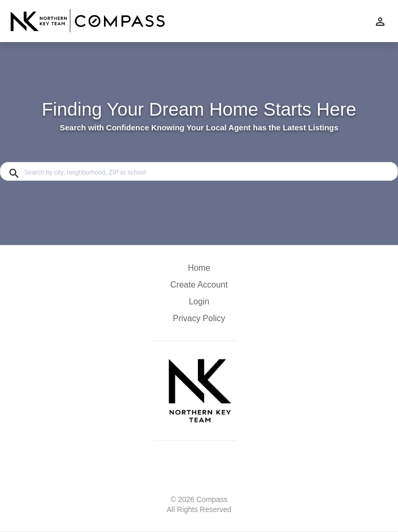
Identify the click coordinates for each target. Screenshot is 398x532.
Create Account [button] (199, 285)
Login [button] (199, 301)
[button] (199, 304)
